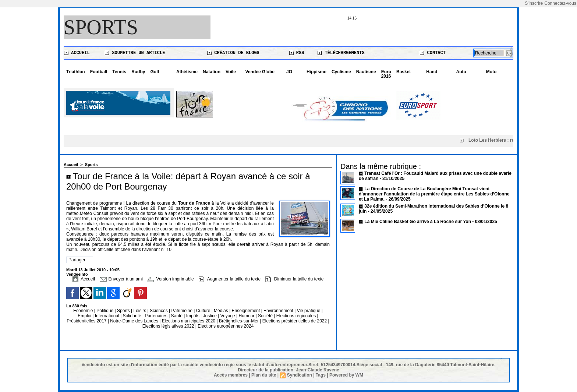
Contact (433, 53)
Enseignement (247, 311)
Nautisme (366, 72)
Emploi (85, 316)
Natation (212, 72)
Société (265, 316)
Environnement (278, 311)
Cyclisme (341, 72)
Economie (84, 311)
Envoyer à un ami (121, 279)
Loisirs (141, 311)
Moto (491, 72)
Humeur (247, 316)
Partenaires (157, 316)
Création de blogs (233, 53)
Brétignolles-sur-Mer (239, 321)
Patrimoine (182, 311)
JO (289, 72)
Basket (403, 72)
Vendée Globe (260, 72)
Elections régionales (297, 316)
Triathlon (76, 72)
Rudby (138, 72)
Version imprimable (171, 279)
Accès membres (231, 375)
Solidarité (133, 316)
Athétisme (187, 72)
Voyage (228, 316)
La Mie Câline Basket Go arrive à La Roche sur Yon (418, 222)
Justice (211, 316)
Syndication (300, 375)
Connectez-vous (560, 3)
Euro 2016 (386, 74)
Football (99, 72)
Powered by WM (346, 375)
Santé (178, 316)
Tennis (119, 72)
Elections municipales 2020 (189, 321)
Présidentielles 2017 (87, 321)
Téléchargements (341, 53)
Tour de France (194, 203)
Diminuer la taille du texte (294, 279)
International (108, 316)
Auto (461, 72)
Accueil (77, 53)
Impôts (193, 316)
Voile (231, 72)
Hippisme (316, 72)
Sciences (159, 311)
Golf (155, 72)
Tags (321, 375)
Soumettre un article (135, 53)
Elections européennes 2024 (226, 326)
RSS (297, 53)
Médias (222, 311)
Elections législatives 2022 (168, 326)
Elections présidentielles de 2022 (295, 321)
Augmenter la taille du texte (230, 279)
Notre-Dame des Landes (135, 321)
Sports (101, 27)
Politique (105, 311)
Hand (432, 72)
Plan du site (264, 375)
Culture (204, 311)
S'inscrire (534, 3)
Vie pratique (309, 311)
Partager (77, 260)
